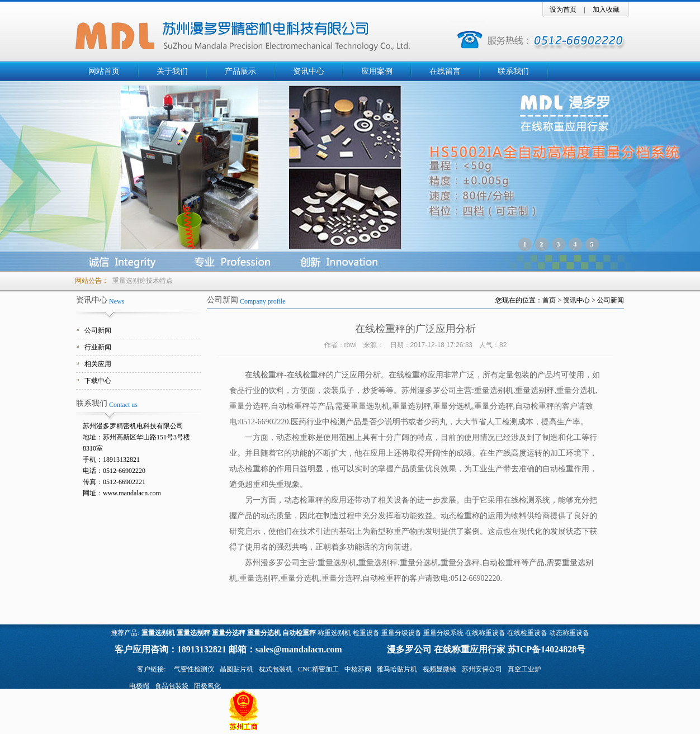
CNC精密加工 (318, 669)
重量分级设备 (401, 633)
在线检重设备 (527, 633)
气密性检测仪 (194, 669)
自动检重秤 (299, 633)
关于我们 (172, 71)
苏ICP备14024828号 (547, 649)
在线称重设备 (485, 633)
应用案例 (377, 71)
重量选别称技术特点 (143, 281)
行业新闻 (98, 347)
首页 (549, 300)
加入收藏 (606, 10)
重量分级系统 (443, 633)
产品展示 (240, 71)
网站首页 (104, 71)
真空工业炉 (524, 669)
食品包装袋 (172, 686)
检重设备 (366, 633)
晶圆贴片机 (237, 669)
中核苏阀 (358, 669)
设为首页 (563, 10)
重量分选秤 (229, 633)
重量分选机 (264, 633)
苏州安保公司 (482, 669)
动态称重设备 (569, 633)
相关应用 (98, 364)
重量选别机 (158, 633)
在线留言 (445, 71)
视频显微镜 (439, 669)
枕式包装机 (276, 669)
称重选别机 (334, 633)
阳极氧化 (207, 686)
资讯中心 (309, 71)
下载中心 (98, 381)
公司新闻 (98, 330)
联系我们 (513, 71)
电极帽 (139, 686)
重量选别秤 (193, 633)
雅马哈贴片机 (397, 669)
